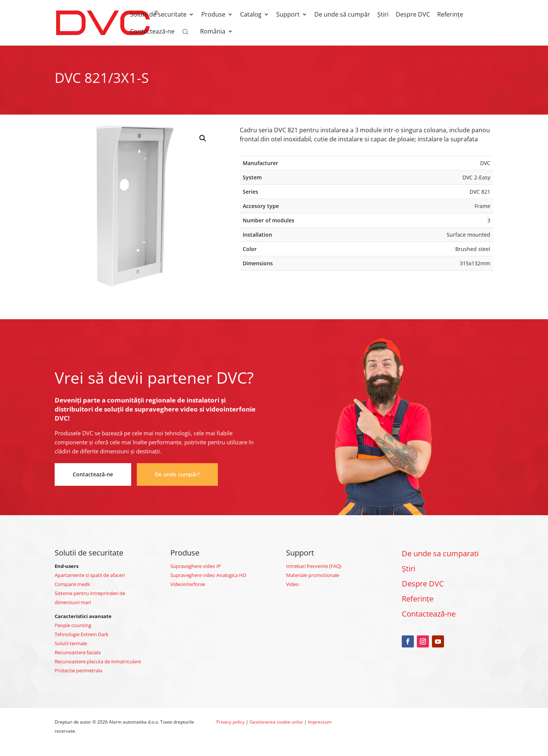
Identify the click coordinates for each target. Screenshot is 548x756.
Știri (383, 15)
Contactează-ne (152, 32)
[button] (203, 138)
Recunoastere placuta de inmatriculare (98, 661)
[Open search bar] (185, 31)
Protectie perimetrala (78, 670)
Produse (213, 15)
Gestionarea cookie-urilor (276, 722)
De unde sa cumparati (440, 553)
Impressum (320, 722)
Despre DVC (413, 15)
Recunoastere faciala (78, 652)
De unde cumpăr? (177, 474)
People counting (73, 625)
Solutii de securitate (158, 15)
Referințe (450, 15)
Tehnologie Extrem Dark (82, 634)
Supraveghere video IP (196, 566)
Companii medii (72, 584)
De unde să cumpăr (342, 15)
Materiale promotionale (313, 575)
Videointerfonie (188, 584)
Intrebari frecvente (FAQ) (314, 566)
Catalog (251, 15)
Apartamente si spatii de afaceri (90, 575)
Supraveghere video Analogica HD (208, 575)
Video (292, 584)
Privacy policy (230, 722)
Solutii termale (71, 643)
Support (288, 15)
